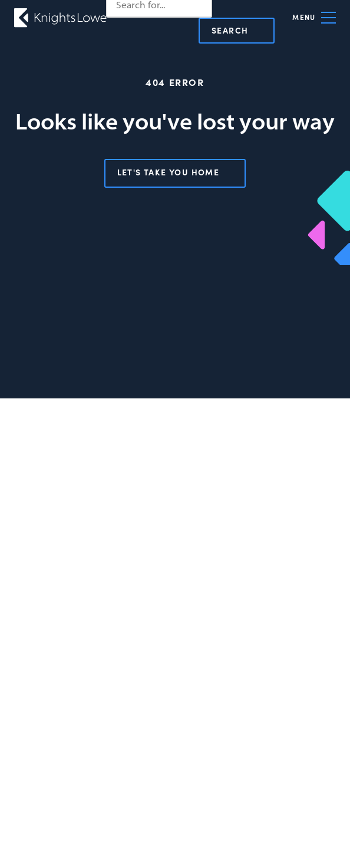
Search (230, 30)
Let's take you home (169, 172)
